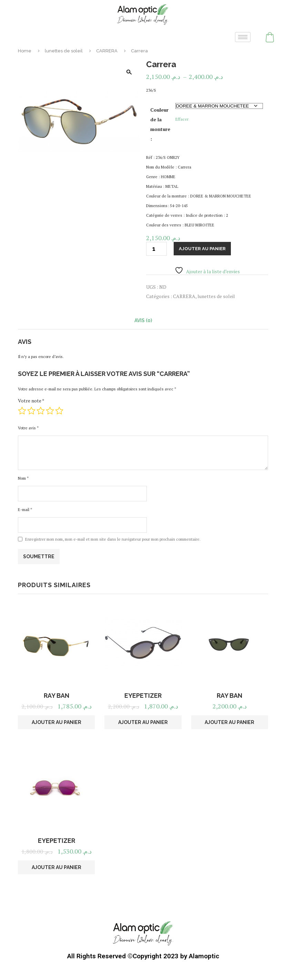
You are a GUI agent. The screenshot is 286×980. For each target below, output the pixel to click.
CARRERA (107, 51)
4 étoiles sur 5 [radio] (50, 411)
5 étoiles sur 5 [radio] (59, 411)
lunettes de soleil (64, 51)
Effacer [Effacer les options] (182, 119)
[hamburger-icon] (243, 37)
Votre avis (28, 428)
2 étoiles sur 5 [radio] (31, 411)
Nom (23, 478)
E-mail (25, 509)
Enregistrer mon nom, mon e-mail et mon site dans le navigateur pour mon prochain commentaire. (113, 539)
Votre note (31, 401)
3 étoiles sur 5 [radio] (41, 411)
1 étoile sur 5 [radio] (22, 411)
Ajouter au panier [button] (57, 722)
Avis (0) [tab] (143, 320)
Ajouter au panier (202, 249)
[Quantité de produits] (156, 249)
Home (25, 51)
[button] (129, 72)
